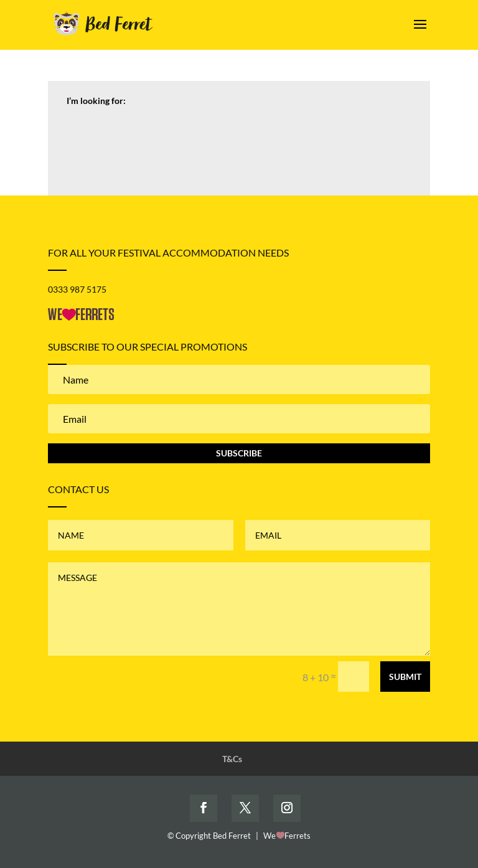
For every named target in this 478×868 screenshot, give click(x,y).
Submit (405, 677)
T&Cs (232, 759)
